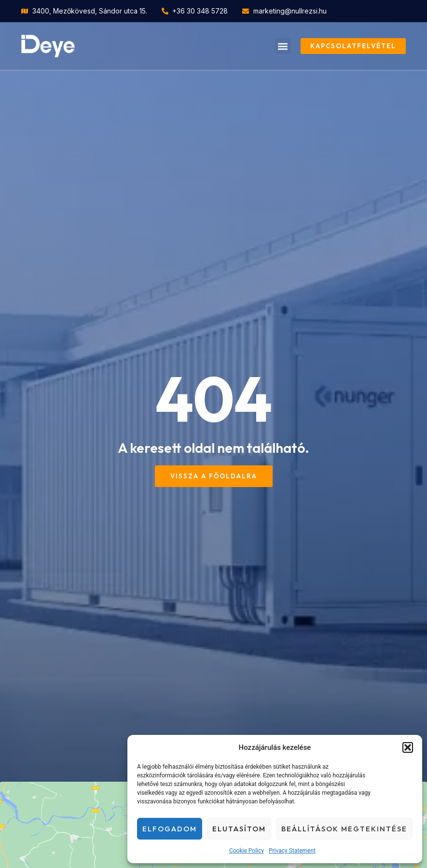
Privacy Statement (292, 851)
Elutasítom (239, 829)
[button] (408, 747)
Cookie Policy (247, 851)
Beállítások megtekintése (344, 829)
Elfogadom (170, 829)
